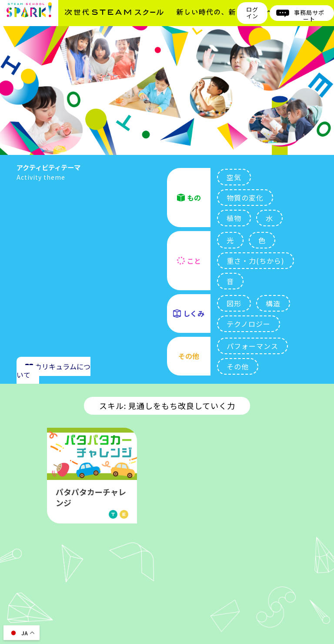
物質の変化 (245, 198)
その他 (238, 366)
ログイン (252, 13)
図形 (234, 303)
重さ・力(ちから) (256, 261)
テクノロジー (249, 324)
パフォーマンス (252, 346)
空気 (234, 177)
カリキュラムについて (53, 370)
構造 (273, 303)
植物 (234, 218)
